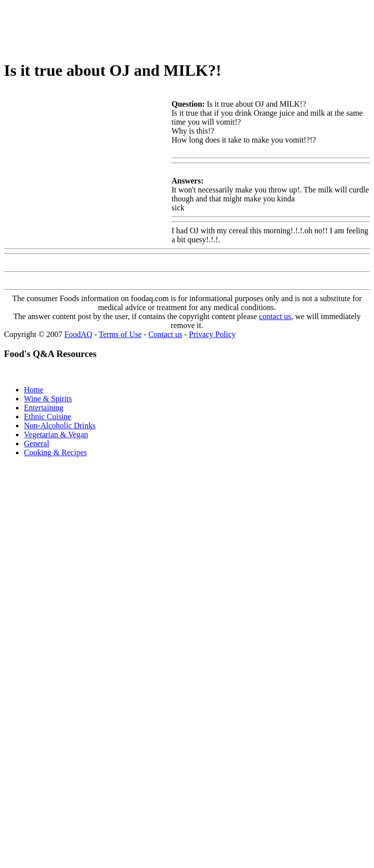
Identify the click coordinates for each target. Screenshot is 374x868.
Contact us (165, 334)
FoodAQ (78, 334)
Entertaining (44, 408)
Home (34, 390)
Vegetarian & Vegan (56, 434)
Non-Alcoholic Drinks (60, 426)
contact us (275, 316)
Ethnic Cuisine (48, 417)
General (37, 443)
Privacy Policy (212, 334)
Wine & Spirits (48, 399)
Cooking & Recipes (55, 452)
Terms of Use (120, 334)
